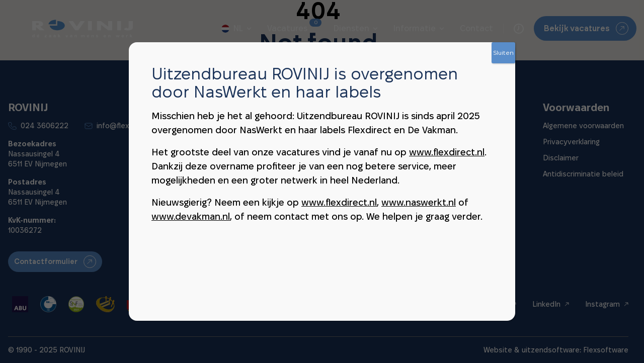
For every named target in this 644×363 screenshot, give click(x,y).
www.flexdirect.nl (447, 152)
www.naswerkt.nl (419, 202)
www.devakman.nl (191, 216)
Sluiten (503, 53)
